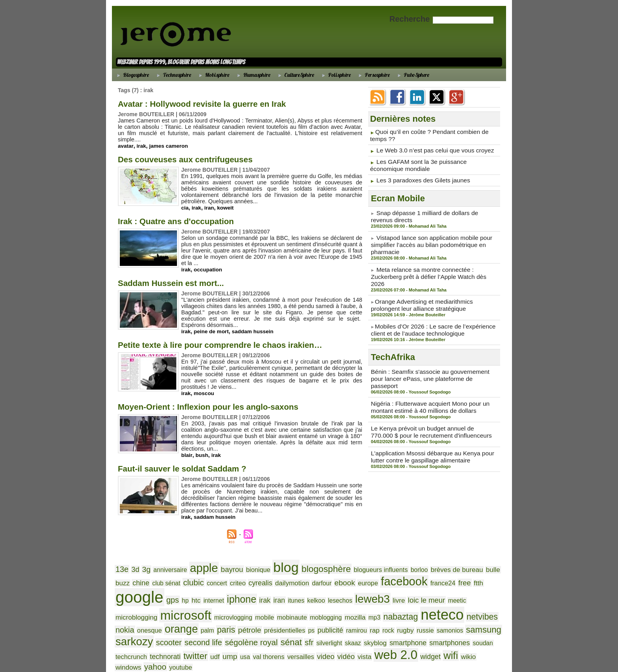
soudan (239, 622)
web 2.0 (135, 632)
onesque (347, 601)
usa (368, 622)
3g (144, 557)
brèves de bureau (423, 557)
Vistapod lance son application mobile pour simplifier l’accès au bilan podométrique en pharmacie (426, 238)
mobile (489, 587)
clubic (153, 573)
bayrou (221, 557)
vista (476, 622)
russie (213, 613)
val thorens (389, 622)
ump (354, 622)
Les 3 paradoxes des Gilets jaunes (419, 176)
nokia (325, 601)
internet (125, 587)
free (396, 573)
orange (376, 600)
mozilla (185, 601)
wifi (184, 633)
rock (179, 613)
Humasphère (253, 75)
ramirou (150, 613)
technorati (296, 622)
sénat (441, 612)
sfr (458, 613)
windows (221, 634)
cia (185, 201)
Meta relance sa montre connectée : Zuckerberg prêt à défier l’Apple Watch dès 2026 (432, 264)
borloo (389, 557)
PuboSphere (412, 75)
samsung (265, 612)
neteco (264, 599)
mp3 (203, 601)
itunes (199, 587)
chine (487, 557)
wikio (200, 634)
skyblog (143, 622)
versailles (418, 622)
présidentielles (469, 601)
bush (202, 442)
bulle (455, 557)
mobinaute (129, 601)
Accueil (309, 651)
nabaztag (227, 601)
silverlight (476, 613)
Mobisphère (213, 75)
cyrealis (213, 573)
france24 (377, 573)
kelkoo (217, 587)
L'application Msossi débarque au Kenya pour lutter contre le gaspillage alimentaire (434, 424)
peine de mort (212, 325)
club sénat (128, 573)
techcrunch (265, 622)
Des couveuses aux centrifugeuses (197, 153)
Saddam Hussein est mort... (180, 276)
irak (142, 139)
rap (167, 613)
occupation (209, 263)
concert (174, 573)
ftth (409, 573)
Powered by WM (309, 657)
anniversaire (165, 557)
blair (187, 442)
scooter (331, 613)
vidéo (459, 622)
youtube (268, 634)
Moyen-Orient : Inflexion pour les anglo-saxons (223, 400)
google (437, 570)
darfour (268, 573)
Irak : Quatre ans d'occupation (186, 214)
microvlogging (460, 587)
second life (363, 613)
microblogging (374, 587)
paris (416, 601)
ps (493, 601)
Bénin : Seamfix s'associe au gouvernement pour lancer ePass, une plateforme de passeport (431, 354)
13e (121, 557)
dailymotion (241, 573)
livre (292, 587)
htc (489, 573)
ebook (289, 573)
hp (479, 573)
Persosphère (373, 75)
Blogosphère (132, 75)
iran (210, 201)
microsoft (418, 585)
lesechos (239, 587)
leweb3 (268, 586)
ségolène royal (405, 612)
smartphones (209, 622)
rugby (195, 613)
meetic (344, 587)
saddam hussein (255, 325)
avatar (126, 139)
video (440, 622)
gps (468, 573)
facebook (342, 572)
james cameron (170, 139)
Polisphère (335, 75)
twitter (323, 622)
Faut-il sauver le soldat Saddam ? (193, 457)
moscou (205, 387)
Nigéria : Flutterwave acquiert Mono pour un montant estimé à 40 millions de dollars (424, 377)
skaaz (123, 622)
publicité (127, 613)
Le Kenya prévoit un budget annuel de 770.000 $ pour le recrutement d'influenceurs (431, 401)
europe (310, 573)
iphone (150, 586)
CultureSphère (295, 75)
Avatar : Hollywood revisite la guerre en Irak (216, 103)
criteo (193, 573)
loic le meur (316, 587)
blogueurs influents (354, 557)
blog (269, 555)
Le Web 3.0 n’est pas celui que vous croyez (430, 149)
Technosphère (173, 75)
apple (195, 556)
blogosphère (305, 557)
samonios (235, 613)
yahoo (245, 634)
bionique (244, 557)
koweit (227, 201)
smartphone (172, 622)
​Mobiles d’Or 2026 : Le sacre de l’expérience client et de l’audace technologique (427, 310)
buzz (470, 557)
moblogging (159, 601)
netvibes (300, 601)
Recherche (411, 19)
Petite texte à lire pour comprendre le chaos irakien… (237, 338)
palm (399, 601)
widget (166, 634)
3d (134, 557)
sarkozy (301, 612)
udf (340, 622)
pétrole (437, 601)
